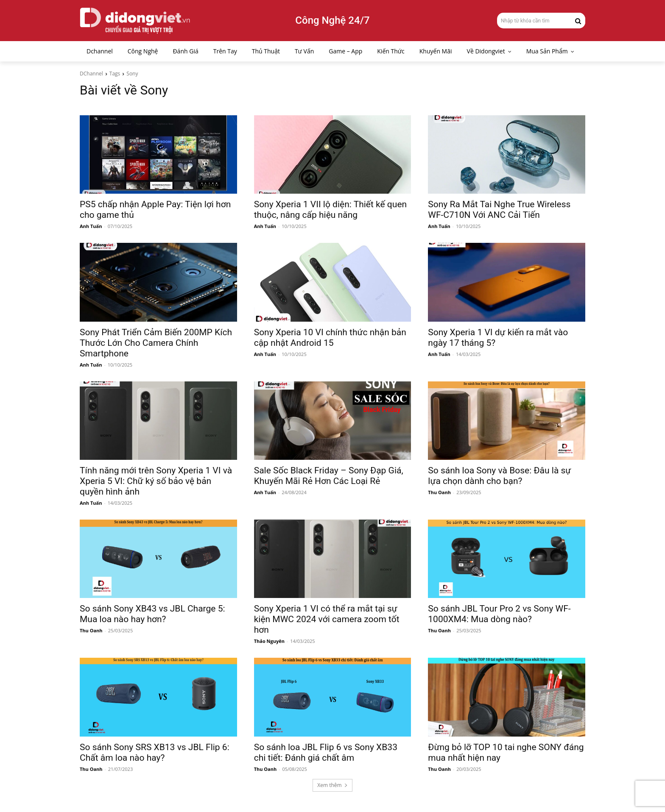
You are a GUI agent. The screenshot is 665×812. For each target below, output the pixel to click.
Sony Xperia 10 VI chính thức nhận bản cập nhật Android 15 (330, 338)
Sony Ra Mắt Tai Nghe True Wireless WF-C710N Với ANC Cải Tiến (499, 210)
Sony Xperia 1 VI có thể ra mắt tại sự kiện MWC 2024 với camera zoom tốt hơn (327, 619)
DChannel (91, 74)
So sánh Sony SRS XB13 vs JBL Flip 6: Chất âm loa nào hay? (155, 752)
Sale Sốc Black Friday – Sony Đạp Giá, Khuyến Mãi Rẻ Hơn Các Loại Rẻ (329, 476)
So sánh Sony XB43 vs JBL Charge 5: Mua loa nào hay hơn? (152, 614)
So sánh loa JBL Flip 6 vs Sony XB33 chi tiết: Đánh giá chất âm (326, 752)
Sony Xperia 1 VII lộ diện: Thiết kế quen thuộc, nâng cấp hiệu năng (330, 210)
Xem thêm (332, 785)
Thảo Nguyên (269, 641)
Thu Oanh (439, 492)
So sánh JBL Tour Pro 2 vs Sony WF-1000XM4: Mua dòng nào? (499, 614)
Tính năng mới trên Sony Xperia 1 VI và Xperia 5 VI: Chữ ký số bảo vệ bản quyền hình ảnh (156, 481)
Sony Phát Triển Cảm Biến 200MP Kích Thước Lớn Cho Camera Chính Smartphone (156, 343)
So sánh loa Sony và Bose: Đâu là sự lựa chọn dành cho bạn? (499, 476)
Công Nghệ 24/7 (332, 20)
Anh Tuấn (91, 226)
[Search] (578, 20)
